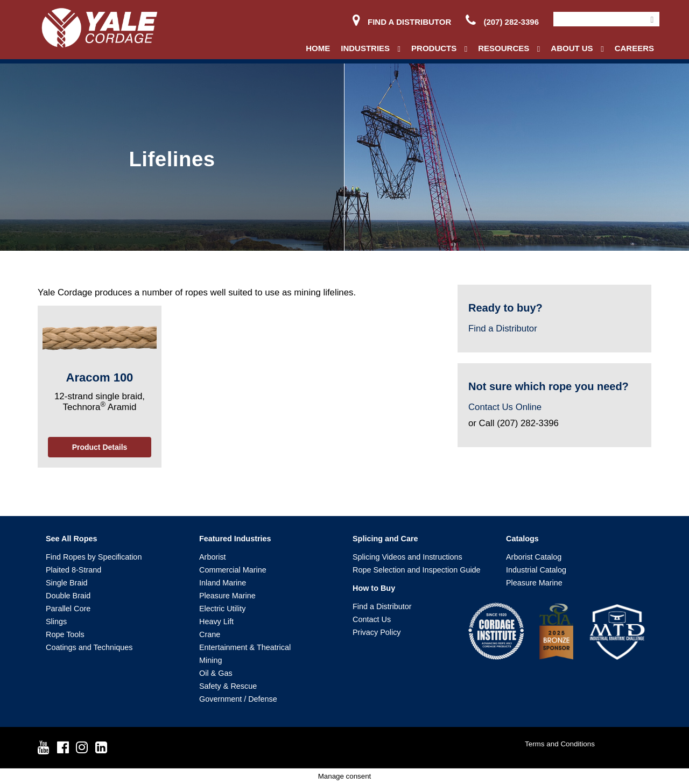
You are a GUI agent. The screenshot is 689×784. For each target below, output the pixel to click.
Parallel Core (68, 609)
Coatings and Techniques (89, 647)
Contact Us (372, 619)
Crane (210, 634)
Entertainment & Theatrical (245, 647)
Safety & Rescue (228, 686)
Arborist (213, 557)
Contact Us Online (505, 407)
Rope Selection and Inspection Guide (417, 570)
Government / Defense (238, 699)
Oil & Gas (216, 673)
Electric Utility (222, 609)
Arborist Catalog (534, 557)
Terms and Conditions (560, 744)
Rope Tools (65, 634)
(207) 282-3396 (502, 22)
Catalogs (522, 539)
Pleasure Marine (227, 596)
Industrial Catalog (536, 570)
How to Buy (374, 588)
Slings (56, 621)
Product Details (100, 447)
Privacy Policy (377, 632)
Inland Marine (223, 583)
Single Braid (67, 583)
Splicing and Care (385, 539)
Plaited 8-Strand (73, 570)
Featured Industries (235, 539)
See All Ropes (71, 539)
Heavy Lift (216, 621)
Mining (210, 660)
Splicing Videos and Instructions (407, 557)
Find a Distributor (402, 22)
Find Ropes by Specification (94, 557)
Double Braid (68, 596)
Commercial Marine (233, 570)
